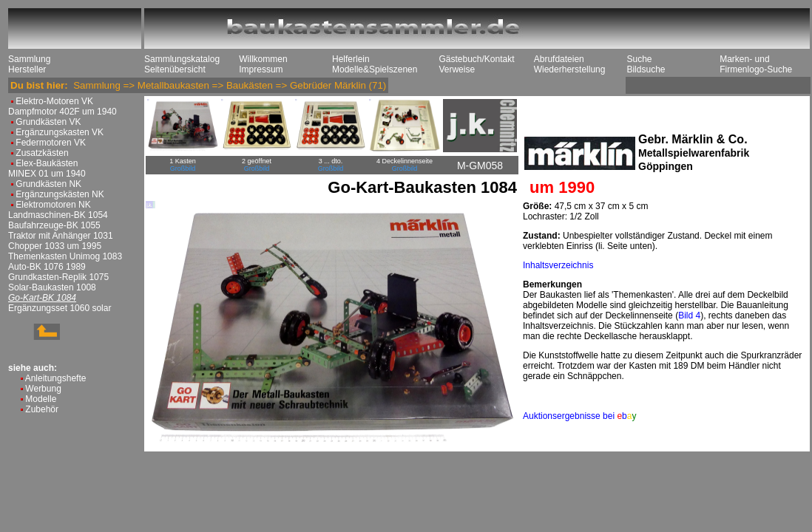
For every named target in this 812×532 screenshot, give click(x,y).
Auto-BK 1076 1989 (47, 267)
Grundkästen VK (48, 122)
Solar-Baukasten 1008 (52, 287)
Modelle (41, 399)
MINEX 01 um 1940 (47, 174)
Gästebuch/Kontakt (476, 59)
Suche (639, 59)
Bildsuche (646, 69)
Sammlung (29, 59)
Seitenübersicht (175, 69)
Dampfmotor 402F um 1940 (62, 112)
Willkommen (263, 59)
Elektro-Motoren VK (54, 101)
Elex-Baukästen (47, 163)
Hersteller (27, 69)
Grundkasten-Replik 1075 (58, 277)
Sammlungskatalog (182, 59)
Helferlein (351, 59)
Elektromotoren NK (53, 205)
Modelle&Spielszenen (375, 69)
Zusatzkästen (42, 153)
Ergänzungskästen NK (60, 194)
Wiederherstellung (570, 69)
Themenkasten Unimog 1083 (65, 256)
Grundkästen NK (48, 184)
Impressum (261, 69)
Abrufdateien (559, 59)
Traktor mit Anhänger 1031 (61, 236)
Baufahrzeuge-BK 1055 (54, 225)
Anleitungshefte (56, 378)
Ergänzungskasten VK (60, 132)
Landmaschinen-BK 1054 (58, 215)
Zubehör (42, 409)
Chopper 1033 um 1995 (55, 246)
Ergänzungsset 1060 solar (60, 308)
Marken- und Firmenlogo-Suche (756, 64)
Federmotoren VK (51, 143)
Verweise (457, 69)
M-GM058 (480, 166)
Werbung (43, 389)
